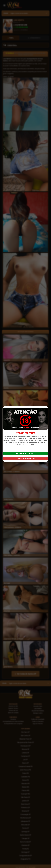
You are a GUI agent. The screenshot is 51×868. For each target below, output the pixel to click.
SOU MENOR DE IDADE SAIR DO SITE (25, 458)
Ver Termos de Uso (26, 448)
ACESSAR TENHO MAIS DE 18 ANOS (25, 453)
